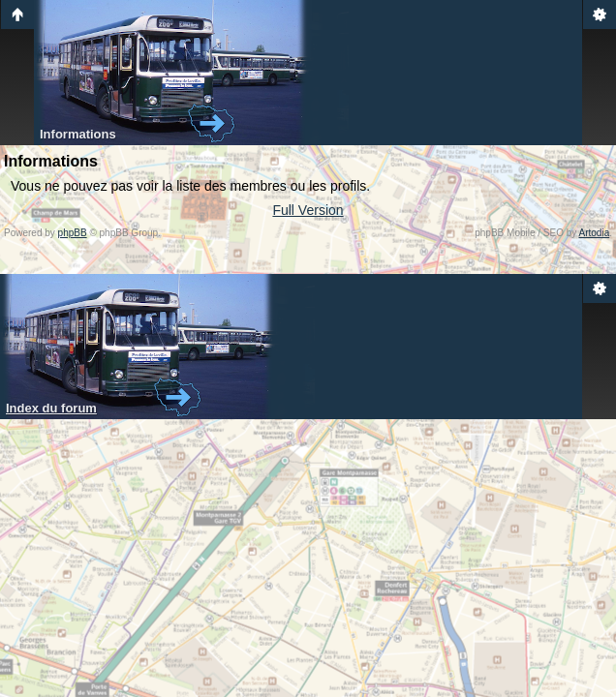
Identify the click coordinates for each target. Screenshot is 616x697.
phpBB (73, 233)
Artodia (595, 233)
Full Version (308, 210)
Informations (78, 134)
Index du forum (51, 408)
